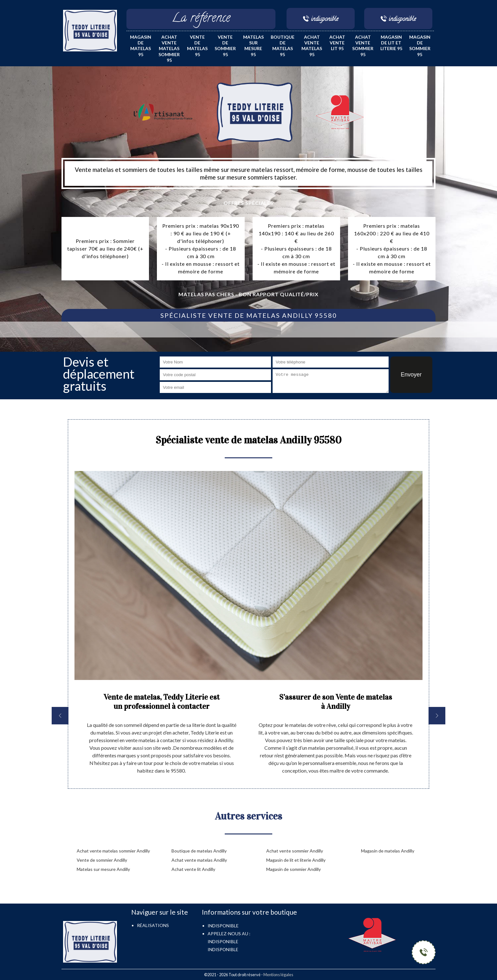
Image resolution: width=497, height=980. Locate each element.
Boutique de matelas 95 (283, 46)
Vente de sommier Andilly (102, 860)
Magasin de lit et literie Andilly (296, 860)
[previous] (60, 716)
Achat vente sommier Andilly (295, 851)
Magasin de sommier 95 (420, 46)
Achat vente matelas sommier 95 (169, 49)
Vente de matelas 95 (197, 46)
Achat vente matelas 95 (312, 46)
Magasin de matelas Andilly (388, 851)
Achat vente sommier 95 (363, 46)
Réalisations (153, 925)
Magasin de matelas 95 (141, 46)
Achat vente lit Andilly (193, 869)
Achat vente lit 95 (337, 43)
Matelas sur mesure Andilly (103, 869)
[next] (437, 716)
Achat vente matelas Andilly (199, 860)
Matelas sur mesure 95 (253, 46)
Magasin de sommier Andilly (294, 869)
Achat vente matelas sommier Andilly (113, 851)
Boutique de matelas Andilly (199, 851)
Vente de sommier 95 (225, 46)
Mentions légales (278, 975)
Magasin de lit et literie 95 (391, 43)
